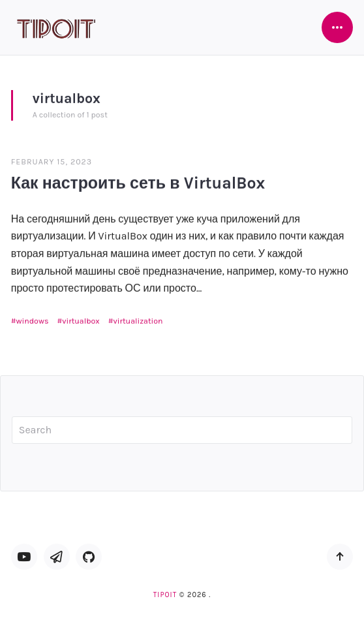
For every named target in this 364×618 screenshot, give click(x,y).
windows (33, 320)
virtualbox (81, 320)
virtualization (138, 320)
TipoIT (165, 595)
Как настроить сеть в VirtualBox (138, 182)
